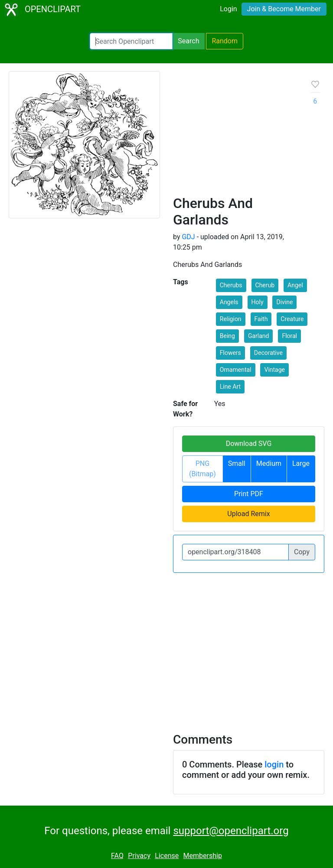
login (274, 764)
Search (188, 41)
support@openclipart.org (231, 831)
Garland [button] (259, 336)
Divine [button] (284, 302)
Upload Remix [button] (248, 514)
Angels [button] (229, 302)
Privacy (139, 856)
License (167, 856)
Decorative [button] (268, 353)
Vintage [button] (274, 370)
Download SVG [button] (249, 444)
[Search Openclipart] (131, 41)
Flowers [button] (230, 353)
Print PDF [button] (249, 494)
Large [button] (301, 463)
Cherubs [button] (231, 285)
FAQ (117, 856)
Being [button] (227, 336)
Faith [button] (261, 319)
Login (228, 9)
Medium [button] (269, 463)
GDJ (188, 237)
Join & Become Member (284, 9)
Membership (203, 856)
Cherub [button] (265, 285)
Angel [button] (295, 285)
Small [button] (237, 463)
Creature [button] (292, 319)
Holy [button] (258, 302)
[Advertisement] (235, 137)
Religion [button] (231, 319)
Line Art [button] (230, 387)
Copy (302, 552)
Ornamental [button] (236, 370)
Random (225, 41)
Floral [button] (289, 336)
